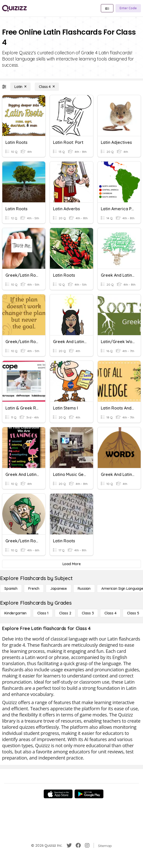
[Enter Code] (128, 8)
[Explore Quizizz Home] (14, 8)
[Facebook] (78, 845)
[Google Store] (89, 794)
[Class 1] (43, 613)
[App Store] (58, 794)
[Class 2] (65, 613)
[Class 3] (88, 613)
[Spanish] (11, 588)
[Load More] (71, 564)
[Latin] (20, 87)
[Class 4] (47, 87)
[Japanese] (59, 588)
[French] (34, 588)
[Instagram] (87, 845)
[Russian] (84, 588)
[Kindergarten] (15, 613)
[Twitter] (69, 845)
